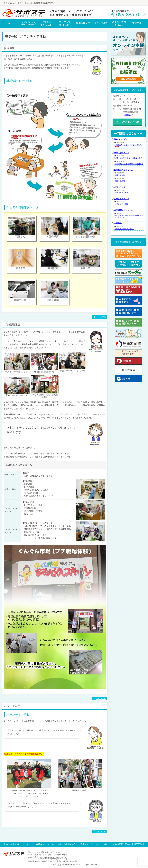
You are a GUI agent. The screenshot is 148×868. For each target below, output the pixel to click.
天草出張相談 (120, 181)
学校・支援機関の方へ (67, 844)
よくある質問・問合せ (121, 844)
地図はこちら (131, 115)
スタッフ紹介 (102, 844)
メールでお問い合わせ (128, 122)
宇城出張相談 (120, 175)
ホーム (9, 844)
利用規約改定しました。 (124, 228)
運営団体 (138, 844)
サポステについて (23, 844)
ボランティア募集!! (122, 192)
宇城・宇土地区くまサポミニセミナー (129, 158)
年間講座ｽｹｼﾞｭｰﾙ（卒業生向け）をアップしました (129, 216)
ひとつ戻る (100, 317)
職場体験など (87, 844)
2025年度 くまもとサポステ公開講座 (129, 163)
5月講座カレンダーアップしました (128, 144)
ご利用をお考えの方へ (44, 844)
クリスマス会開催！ (122, 204)
